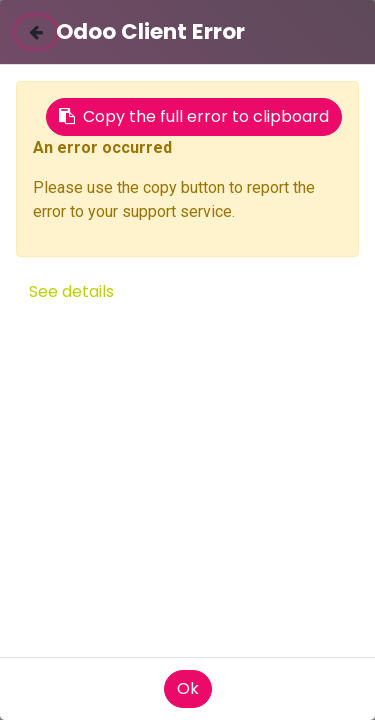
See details (71, 291)
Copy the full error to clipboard (194, 116)
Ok (188, 688)
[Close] (36, 32)
